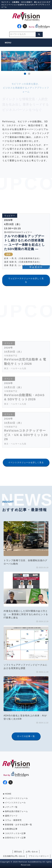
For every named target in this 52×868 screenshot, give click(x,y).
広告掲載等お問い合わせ (14, 856)
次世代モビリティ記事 (15, 838)
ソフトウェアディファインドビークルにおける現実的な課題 (25, 667)
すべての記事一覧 (26, 736)
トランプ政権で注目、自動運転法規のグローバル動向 (25, 562)
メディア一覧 (11, 807)
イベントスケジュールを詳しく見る (26, 462)
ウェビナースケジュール (16, 798)
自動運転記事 (11, 829)
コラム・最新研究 (13, 820)
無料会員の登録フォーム (16, 811)
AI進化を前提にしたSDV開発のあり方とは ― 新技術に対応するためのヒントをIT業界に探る (26, 614)
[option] (26, 61)
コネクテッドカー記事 (15, 833)
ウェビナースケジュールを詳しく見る (26, 280)
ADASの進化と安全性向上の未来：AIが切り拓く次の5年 (25, 717)
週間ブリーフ (11, 816)
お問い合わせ (32, 852)
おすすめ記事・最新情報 (25, 510)
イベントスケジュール (15, 803)
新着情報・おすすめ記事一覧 (19, 825)
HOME (8, 794)
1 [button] (25, 74)
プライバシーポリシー (39, 856)
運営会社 (18, 852)
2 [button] (29, 74)
